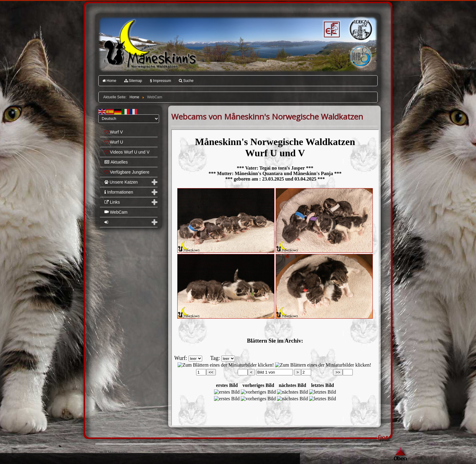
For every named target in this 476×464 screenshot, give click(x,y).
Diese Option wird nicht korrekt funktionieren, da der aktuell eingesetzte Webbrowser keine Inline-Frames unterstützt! (275, 278)
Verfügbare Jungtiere (127, 172)
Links (112, 202)
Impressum (160, 81)
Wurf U (114, 142)
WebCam (116, 212)
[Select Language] (129, 119)
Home (109, 81)
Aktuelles (116, 162)
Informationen (119, 192)
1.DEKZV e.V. (360, 29)
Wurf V (114, 132)
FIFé (331, 29)
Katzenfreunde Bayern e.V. (348, 47)
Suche (186, 81)
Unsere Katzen (121, 182)
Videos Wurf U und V (127, 152)
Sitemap (133, 81)
